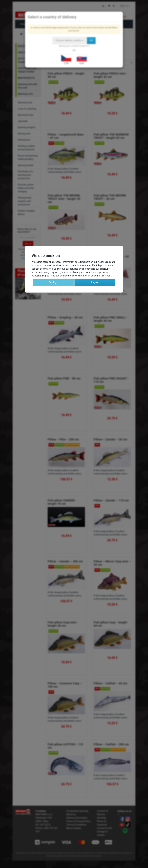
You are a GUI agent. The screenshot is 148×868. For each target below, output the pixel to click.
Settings (53, 282)
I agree (95, 282)
